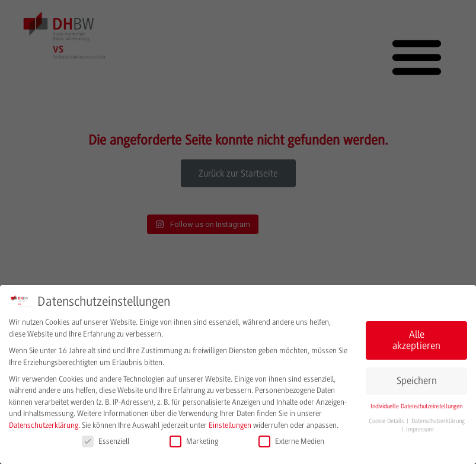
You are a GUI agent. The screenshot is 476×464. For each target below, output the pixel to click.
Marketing (194, 441)
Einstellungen (230, 425)
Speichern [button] (417, 381)
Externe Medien (291, 441)
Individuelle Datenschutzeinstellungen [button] (416, 406)
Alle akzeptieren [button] (416, 340)
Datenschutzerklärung (44, 425)
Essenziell (106, 441)
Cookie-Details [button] (387, 421)
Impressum (420, 429)
